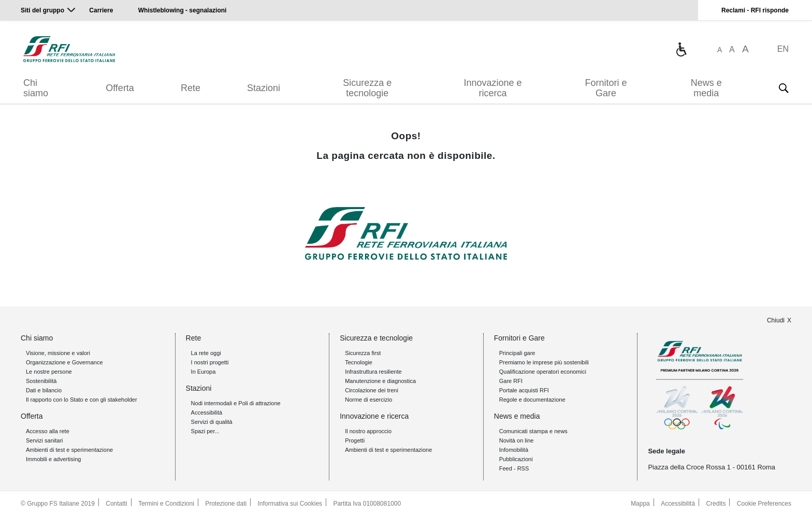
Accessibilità (207, 412)
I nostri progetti (210, 362)
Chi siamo (36, 88)
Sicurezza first (363, 353)
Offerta (120, 88)
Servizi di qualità (212, 422)
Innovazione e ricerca (492, 88)
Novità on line (517, 440)
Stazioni (264, 88)
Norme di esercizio (368, 400)
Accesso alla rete (48, 431)
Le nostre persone (49, 372)
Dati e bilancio (44, 390)
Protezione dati (226, 504)
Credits (716, 504)
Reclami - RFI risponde (755, 10)
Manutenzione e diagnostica (380, 381)
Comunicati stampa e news (533, 431)
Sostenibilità (41, 381)
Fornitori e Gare (606, 88)
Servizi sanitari (45, 440)
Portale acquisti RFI (524, 390)
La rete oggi (206, 353)
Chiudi (776, 320)
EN (783, 49)
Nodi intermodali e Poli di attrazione (236, 403)
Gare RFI (511, 381)
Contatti (116, 504)
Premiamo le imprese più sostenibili (544, 362)
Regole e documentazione (532, 400)
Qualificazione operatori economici (543, 372)
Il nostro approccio (368, 431)
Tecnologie (359, 362)
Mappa (640, 504)
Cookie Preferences (764, 504)
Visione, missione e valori (58, 353)
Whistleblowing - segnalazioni (183, 10)
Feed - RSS (514, 468)
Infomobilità (514, 450)
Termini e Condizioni (166, 504)
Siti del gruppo (42, 10)
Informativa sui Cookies (290, 504)
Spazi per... (205, 431)
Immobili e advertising (53, 459)
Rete (191, 88)
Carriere (101, 10)
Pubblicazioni (516, 459)
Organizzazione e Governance (64, 362)
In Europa (204, 372)
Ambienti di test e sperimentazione (69, 450)
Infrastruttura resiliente (373, 372)
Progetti (355, 440)
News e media (706, 88)
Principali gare (517, 353)
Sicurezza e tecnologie (367, 88)
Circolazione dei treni (372, 390)
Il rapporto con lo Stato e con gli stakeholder (82, 400)
